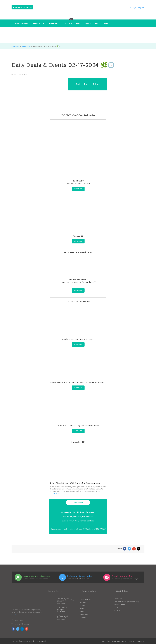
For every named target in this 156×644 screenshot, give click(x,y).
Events (87, 84)
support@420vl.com (22, 624)
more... (14, 614)
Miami (82, 608)
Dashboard (118, 599)
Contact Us (141, 641)
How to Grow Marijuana (62, 608)
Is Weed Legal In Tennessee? (63, 617)
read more (56, 493)
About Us (131, 641)
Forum (116, 608)
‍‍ (97, 23)
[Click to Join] (78, 35)
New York (83, 611)
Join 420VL (117, 611)
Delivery (96, 84)
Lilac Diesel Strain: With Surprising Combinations (75, 483)
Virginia (82, 605)
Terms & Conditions (87, 521)
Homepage (15, 46)
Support (65, 521)
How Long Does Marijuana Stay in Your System (65, 600)
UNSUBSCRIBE (100, 529)
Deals (78, 84)
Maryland (83, 602)
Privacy (74, 521)
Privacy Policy (105, 641)
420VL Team (61, 604)
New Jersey (84, 614)
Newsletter (26, 46)
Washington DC (85, 599)
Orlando (83, 617)
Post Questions (119, 605)
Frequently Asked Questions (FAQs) (126, 602)
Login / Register (137, 8)
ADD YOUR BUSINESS (22, 7)
